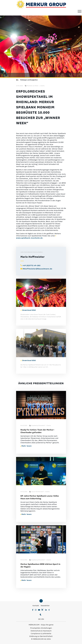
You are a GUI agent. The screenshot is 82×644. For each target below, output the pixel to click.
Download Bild (29, 310)
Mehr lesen (26, 446)
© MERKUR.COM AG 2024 (41, 639)
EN (43, 619)
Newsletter (45, 606)
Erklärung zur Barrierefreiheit (41, 636)
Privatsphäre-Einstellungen (41, 628)
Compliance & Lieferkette (41, 634)
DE (39, 619)
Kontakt (36, 606)
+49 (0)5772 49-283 (31, 266)
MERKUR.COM (34, 625)
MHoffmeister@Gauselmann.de (37, 269)
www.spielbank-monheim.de (29, 238)
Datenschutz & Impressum (41, 631)
